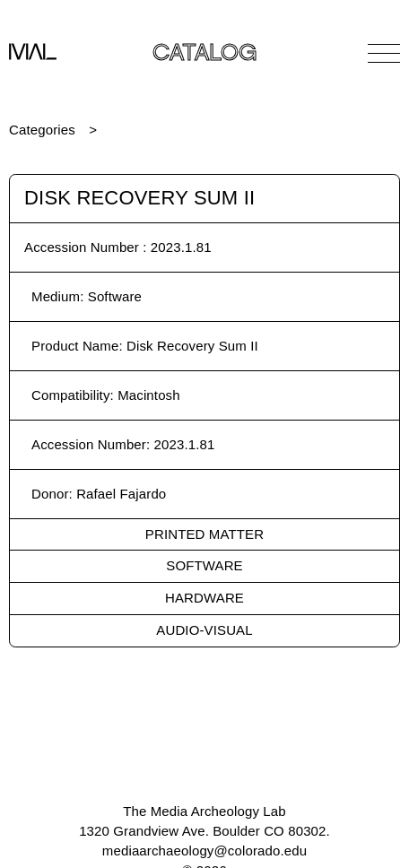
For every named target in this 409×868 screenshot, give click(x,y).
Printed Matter (204, 534)
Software (204, 565)
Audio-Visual (204, 630)
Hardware (204, 598)
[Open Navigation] (384, 53)
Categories (42, 130)
